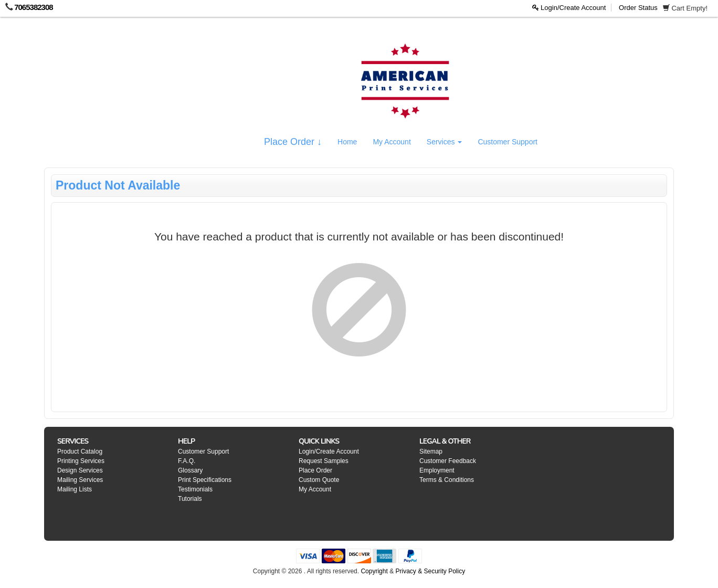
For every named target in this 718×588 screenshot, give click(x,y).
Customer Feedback (448, 461)
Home (347, 142)
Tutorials (190, 499)
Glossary (190, 470)
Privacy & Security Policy (430, 571)
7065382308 (33, 7)
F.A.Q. (187, 461)
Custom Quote (319, 480)
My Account (392, 142)
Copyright (374, 571)
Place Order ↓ (293, 142)
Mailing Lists (75, 489)
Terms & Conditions (447, 480)
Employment (437, 470)
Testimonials (195, 489)
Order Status (638, 8)
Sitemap (431, 451)
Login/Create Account (569, 8)
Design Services (80, 470)
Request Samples (324, 461)
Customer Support (508, 142)
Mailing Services (80, 480)
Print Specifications (205, 480)
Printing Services (81, 461)
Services (445, 142)
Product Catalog (80, 451)
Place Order (315, 470)
